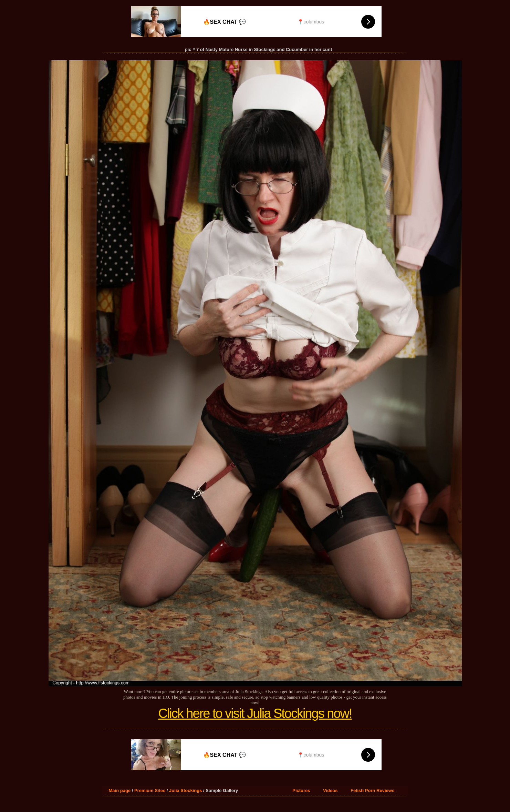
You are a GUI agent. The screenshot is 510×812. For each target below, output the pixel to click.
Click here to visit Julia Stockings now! (255, 713)
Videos (330, 790)
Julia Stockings (185, 790)
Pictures (301, 790)
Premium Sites (150, 790)
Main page (120, 790)
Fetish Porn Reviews (372, 790)
